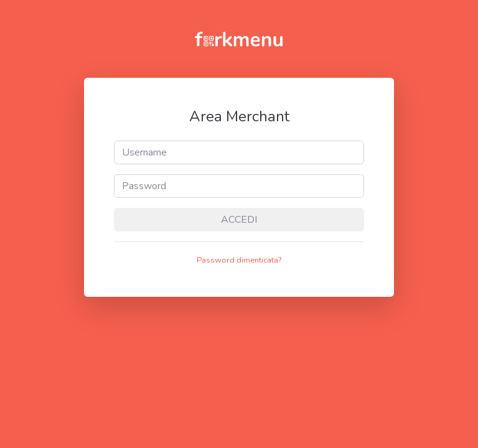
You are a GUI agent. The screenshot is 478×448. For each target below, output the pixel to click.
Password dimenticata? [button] (239, 260)
